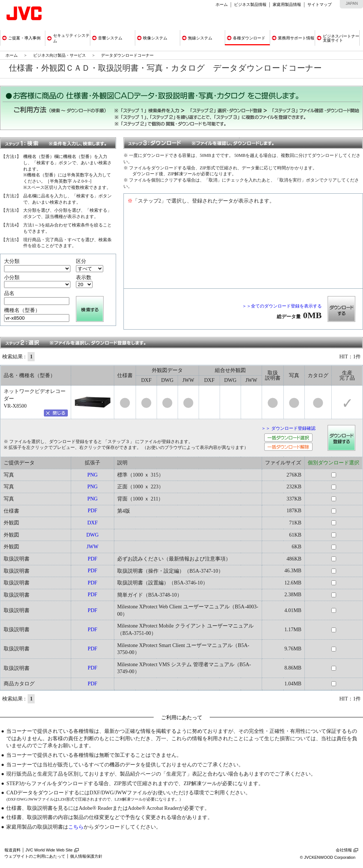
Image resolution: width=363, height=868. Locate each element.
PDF (93, 511)
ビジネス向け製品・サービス (60, 55)
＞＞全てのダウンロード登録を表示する (282, 306)
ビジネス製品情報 (250, 4)
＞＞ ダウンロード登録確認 (288, 428)
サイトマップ (320, 4)
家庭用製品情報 (287, 4)
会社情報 (344, 850)
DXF (93, 523)
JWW (93, 547)
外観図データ (167, 370)
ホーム (222, 4)
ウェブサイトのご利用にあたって (35, 856)
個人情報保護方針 (86, 856)
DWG (92, 535)
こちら (76, 827)
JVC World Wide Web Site (49, 850)
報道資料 (13, 850)
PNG (93, 475)
